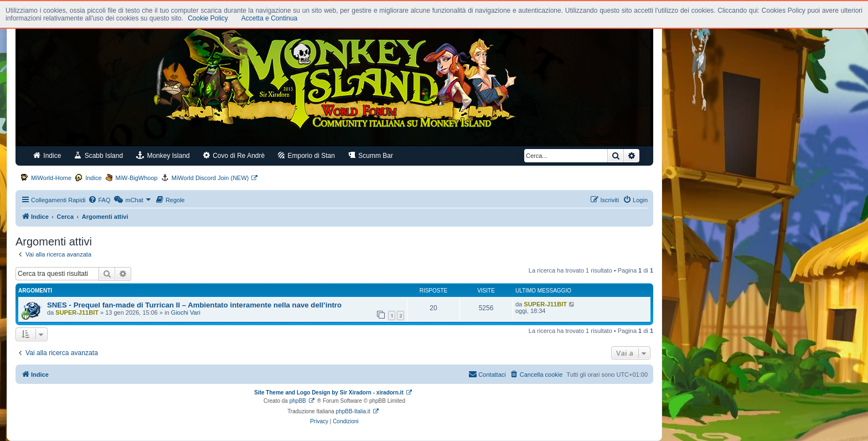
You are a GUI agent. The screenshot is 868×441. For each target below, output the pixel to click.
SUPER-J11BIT (77, 312)
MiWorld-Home (51, 178)
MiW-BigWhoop (137, 178)
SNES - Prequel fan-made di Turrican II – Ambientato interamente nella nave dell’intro (194, 305)
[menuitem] (99, 200)
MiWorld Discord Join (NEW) (210, 178)
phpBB (298, 401)
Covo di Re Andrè (234, 155)
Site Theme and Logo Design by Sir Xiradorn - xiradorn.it (329, 393)
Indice (47, 155)
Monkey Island (163, 155)
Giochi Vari (186, 312)
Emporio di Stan (306, 155)
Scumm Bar (371, 155)
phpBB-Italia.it (353, 411)
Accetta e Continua (269, 18)
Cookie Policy (208, 18)
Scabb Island (99, 155)
